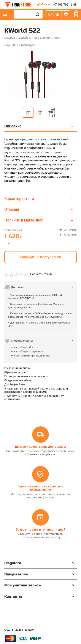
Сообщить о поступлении (40, 257)
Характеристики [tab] (39, 199)
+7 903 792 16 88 (65, 5)
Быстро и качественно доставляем (40, 447)
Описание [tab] (39, 126)
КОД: (8, 230)
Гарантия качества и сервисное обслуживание (40, 488)
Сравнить (68, 235)
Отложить (68, 230)
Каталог (5, 14)
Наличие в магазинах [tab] (39, 220)
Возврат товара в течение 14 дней (40, 529)
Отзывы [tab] (39, 209)
